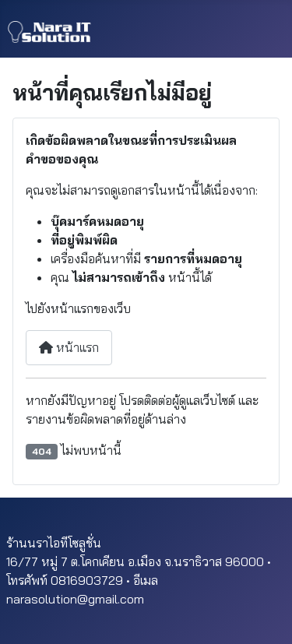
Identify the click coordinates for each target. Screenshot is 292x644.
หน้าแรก (69, 347)
